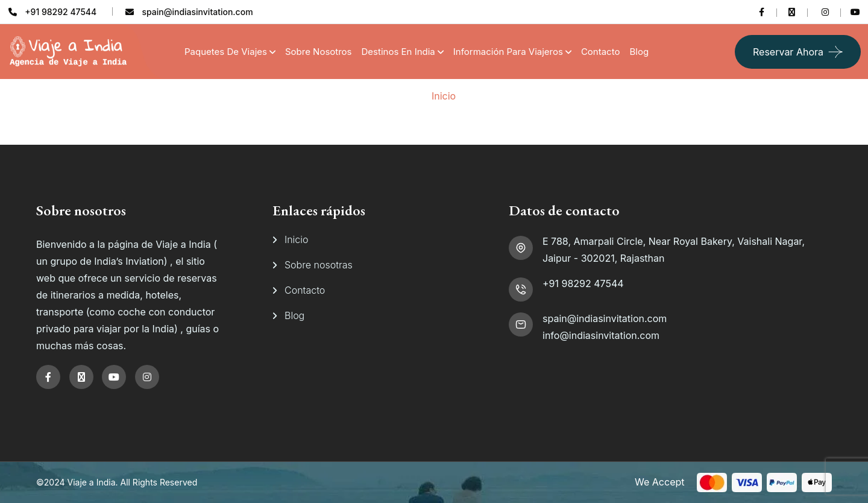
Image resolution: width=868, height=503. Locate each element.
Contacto (601, 52)
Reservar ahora (788, 52)
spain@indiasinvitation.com (605, 318)
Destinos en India (398, 52)
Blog (639, 52)
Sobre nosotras (319, 265)
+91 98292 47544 (583, 283)
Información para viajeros (508, 52)
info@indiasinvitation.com (601, 335)
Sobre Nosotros (319, 52)
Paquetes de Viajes (226, 52)
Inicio (444, 96)
